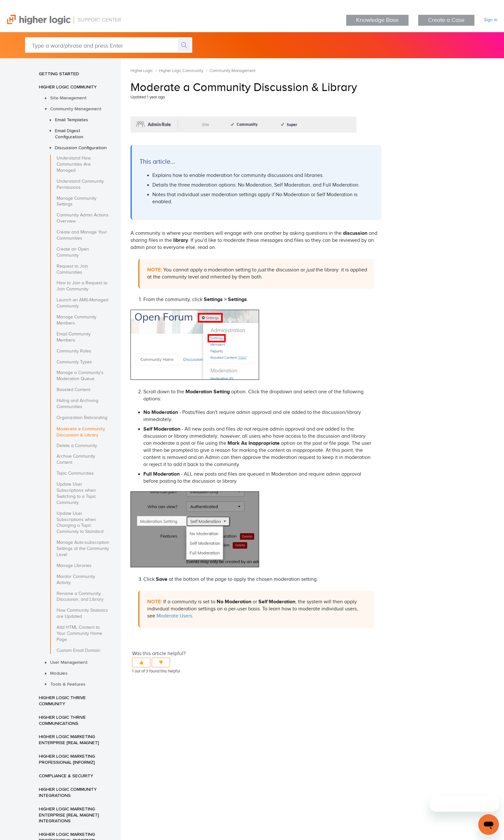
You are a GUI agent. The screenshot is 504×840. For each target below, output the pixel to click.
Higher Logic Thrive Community (62, 701)
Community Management (76, 109)
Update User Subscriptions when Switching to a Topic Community (76, 493)
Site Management (68, 98)
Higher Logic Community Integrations (68, 792)
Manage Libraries (74, 566)
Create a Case (446, 20)
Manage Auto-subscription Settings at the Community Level (83, 549)
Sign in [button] (491, 20)
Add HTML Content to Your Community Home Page (79, 634)
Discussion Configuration (81, 148)
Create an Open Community (73, 252)
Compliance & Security (66, 776)
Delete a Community (77, 446)
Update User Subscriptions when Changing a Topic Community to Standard (80, 523)
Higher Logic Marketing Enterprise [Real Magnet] (69, 740)
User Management (69, 662)
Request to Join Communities (72, 269)
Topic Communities (75, 473)
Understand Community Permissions (80, 184)
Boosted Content (73, 390)
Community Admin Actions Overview (83, 218)
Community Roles (74, 351)
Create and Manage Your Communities (82, 235)
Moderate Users (174, 616)
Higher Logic (142, 71)
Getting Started (59, 74)
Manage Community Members (76, 320)
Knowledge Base (377, 20)
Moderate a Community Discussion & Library (81, 432)
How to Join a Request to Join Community (82, 286)
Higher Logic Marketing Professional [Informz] (67, 759)
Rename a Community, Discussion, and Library (80, 597)
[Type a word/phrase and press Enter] (109, 45)
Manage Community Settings (76, 201)
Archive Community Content (76, 459)
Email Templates (72, 120)
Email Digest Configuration (69, 134)
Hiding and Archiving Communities (77, 404)
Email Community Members (74, 337)
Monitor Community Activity (76, 580)
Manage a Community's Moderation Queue (80, 376)
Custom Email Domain (78, 651)
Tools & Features (68, 684)
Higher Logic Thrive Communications (62, 720)
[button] (141, 662)
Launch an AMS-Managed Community (82, 303)
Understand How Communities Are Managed (74, 164)
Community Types (74, 362)
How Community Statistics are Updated (82, 613)
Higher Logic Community (68, 87)
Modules (59, 673)
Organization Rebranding (82, 418)
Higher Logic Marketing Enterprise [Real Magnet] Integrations (69, 815)
